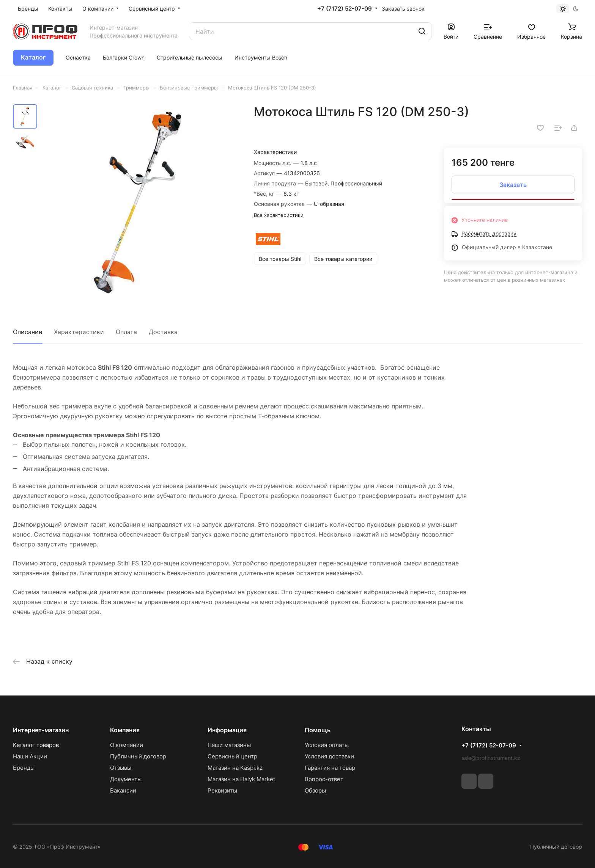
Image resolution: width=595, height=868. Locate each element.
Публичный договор (138, 756)
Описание (28, 332)
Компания (125, 730)
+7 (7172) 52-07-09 (345, 9)
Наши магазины (229, 745)
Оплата (126, 332)
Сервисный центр (232, 756)
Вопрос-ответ (324, 779)
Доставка (163, 332)
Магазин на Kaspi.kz (235, 768)
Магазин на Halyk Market (241, 779)
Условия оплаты (327, 745)
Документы (126, 779)
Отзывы (121, 768)
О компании (127, 745)
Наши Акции (30, 756)
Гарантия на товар (330, 768)
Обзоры (315, 790)
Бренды (24, 768)
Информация (227, 730)
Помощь (318, 730)
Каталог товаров (36, 745)
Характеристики (79, 332)
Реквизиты (222, 790)
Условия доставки (329, 756)
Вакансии (123, 790)
